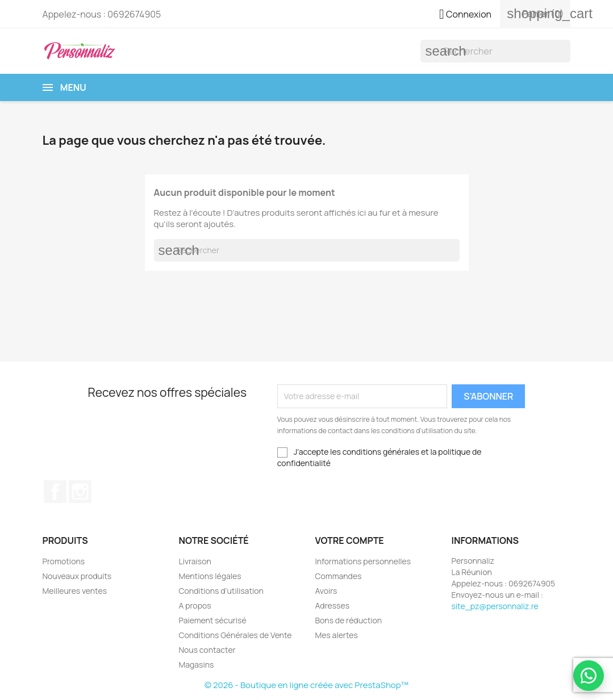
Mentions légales (210, 576)
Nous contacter (207, 650)
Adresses (333, 605)
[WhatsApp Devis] (589, 676)
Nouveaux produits (77, 576)
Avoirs (326, 591)
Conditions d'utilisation (221, 591)
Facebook (55, 492)
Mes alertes (337, 635)
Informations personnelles (363, 561)
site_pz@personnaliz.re (495, 606)
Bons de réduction (349, 620)
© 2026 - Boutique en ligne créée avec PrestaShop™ (306, 685)
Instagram (80, 492)
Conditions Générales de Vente (235, 635)
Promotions (64, 561)
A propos (195, 605)
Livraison (195, 561)
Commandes (339, 576)
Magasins (197, 665)
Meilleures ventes (75, 591)
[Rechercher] (495, 51)
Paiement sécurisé (213, 620)
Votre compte (350, 540)
